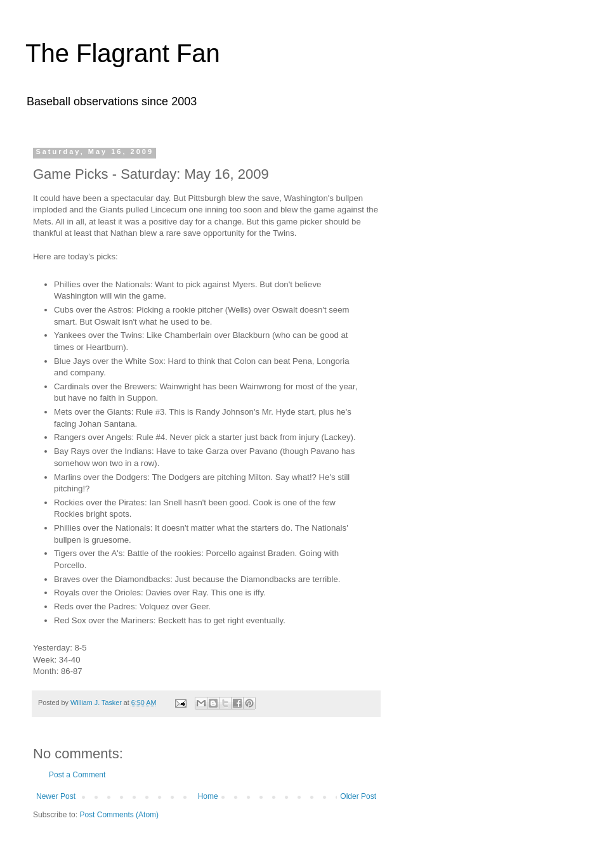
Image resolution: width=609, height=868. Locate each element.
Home (208, 796)
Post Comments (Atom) (119, 815)
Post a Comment (77, 775)
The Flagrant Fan (123, 53)
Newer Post (56, 796)
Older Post (358, 796)
